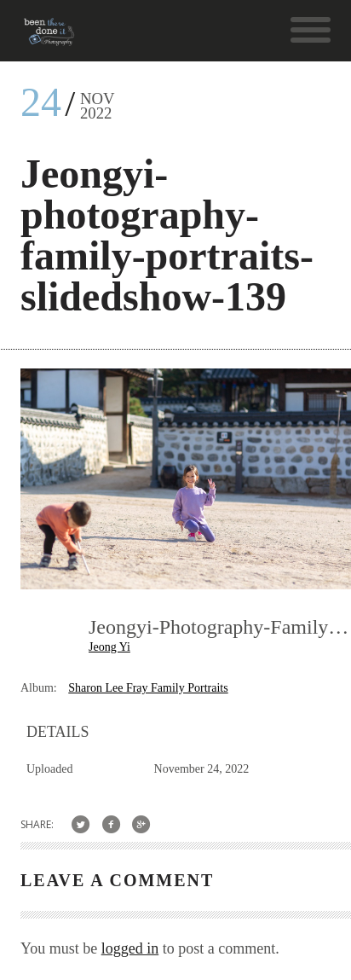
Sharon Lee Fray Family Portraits (148, 688)
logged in (130, 948)
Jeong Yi (109, 647)
